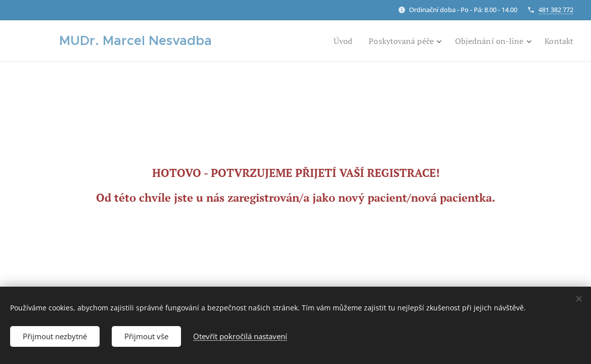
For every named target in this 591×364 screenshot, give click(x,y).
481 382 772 (556, 10)
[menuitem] (331, 41)
